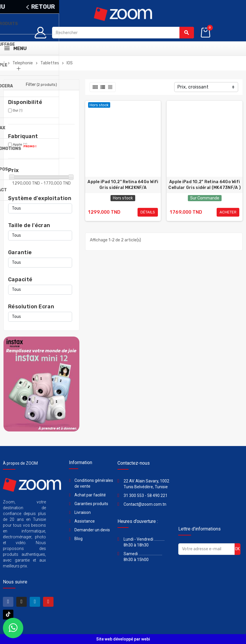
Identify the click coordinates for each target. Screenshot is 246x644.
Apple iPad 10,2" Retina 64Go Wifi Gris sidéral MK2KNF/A (123, 185)
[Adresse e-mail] (206, 549)
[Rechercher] (123, 33)
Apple (20, 144)
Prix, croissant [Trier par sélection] (193, 87)
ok (237, 549)
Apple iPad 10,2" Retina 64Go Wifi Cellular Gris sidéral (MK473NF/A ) (205, 185)
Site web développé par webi (123, 639)
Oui (18, 110)
